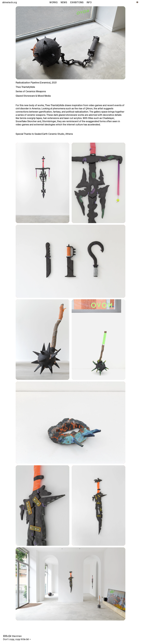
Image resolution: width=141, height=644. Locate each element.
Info (89, 2)
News (64, 2)
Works (54, 2)
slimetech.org (9, 2)
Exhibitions (77, 2)
